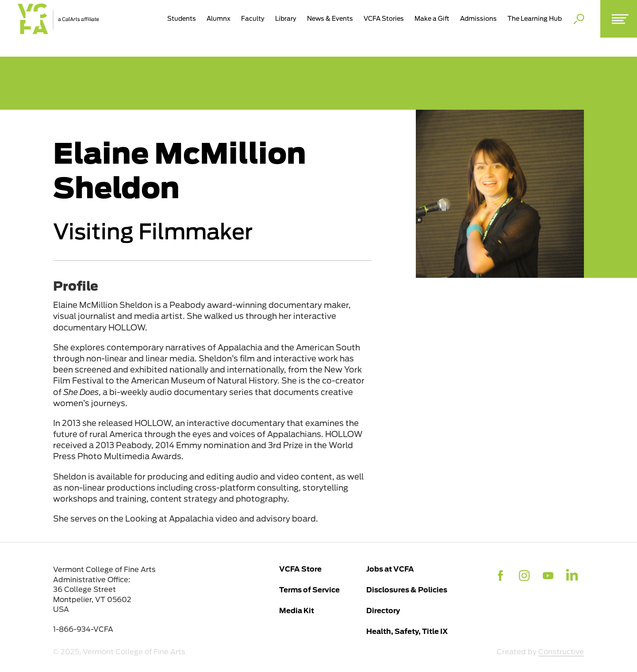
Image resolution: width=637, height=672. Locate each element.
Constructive (561, 652)
